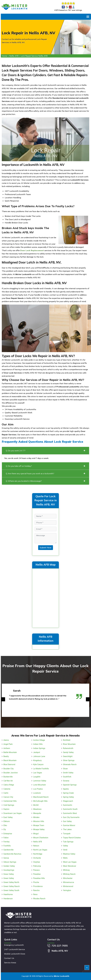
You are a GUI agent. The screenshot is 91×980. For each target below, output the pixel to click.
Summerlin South (70, 809)
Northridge (38, 854)
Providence (38, 886)
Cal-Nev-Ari (8, 781)
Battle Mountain (10, 752)
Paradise (37, 874)
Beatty (6, 756)
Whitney (66, 870)
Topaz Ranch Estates (72, 838)
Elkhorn (7, 821)
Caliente (7, 789)
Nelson (36, 846)
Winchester (68, 878)
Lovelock (37, 793)
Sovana (66, 781)
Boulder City (9, 769)
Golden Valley (9, 866)
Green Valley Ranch (12, 886)
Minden (36, 817)
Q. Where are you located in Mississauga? (45, 481)
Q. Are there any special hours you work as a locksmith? (45, 473)
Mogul (36, 834)
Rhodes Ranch (39, 899)
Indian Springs (39, 748)
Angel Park (8, 744)
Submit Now (46, 548)
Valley (66, 846)
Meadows (37, 809)
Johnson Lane (39, 756)
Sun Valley (67, 821)
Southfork (67, 777)
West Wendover (70, 866)
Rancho (36, 890)
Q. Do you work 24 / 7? (45, 451)
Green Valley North (11, 882)
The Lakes (67, 829)
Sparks (66, 789)
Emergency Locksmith (14, 945)
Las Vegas (38, 773)
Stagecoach (68, 801)
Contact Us (9, 958)
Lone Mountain (39, 785)
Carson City (8, 797)
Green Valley (9, 878)
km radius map (45, 598)
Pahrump (37, 866)
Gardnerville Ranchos (12, 854)
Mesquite (37, 813)
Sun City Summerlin (71, 817)
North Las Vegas (40, 850)
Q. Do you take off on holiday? (45, 466)
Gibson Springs (10, 862)
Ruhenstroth (68, 748)
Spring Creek (68, 793)
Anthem (7, 748)
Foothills (7, 846)
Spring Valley (68, 797)
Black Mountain (10, 760)
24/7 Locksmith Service (15, 949)
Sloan (65, 769)
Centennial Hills (10, 801)
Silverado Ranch (70, 764)
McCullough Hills (40, 801)
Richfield (67, 740)
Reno (35, 894)
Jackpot (37, 752)
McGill (36, 805)
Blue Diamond (9, 764)
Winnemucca (69, 882)
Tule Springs (68, 842)
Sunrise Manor (69, 825)
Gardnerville (8, 850)
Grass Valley (9, 874)
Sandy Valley (68, 752)
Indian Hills (38, 744)
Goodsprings (9, 870)
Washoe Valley (69, 854)
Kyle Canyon (38, 764)
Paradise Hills (39, 878)
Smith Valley (68, 773)
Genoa (6, 858)
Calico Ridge (9, 785)
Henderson (8, 899)
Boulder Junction (11, 773)
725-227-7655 (60, 946)
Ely (5, 829)
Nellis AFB (14, 56)
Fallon (6, 838)
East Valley (8, 817)
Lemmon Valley (40, 781)
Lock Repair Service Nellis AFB (34, 56)
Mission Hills (39, 821)
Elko (5, 825)
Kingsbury (37, 760)
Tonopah (67, 834)
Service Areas (10, 963)
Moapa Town (39, 825)
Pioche (36, 882)
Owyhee (36, 862)
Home (4, 56)
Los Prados (38, 789)
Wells (65, 858)
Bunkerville (8, 777)
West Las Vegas (70, 862)
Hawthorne (8, 894)
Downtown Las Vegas (13, 813)
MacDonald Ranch (41, 797)
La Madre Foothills (41, 769)
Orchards (37, 858)
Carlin (6, 793)
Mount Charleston (41, 838)
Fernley (6, 842)
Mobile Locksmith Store (15, 954)
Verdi (65, 850)
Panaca (36, 870)
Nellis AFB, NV (60, 951)
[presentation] (3, 699)
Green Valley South (11, 890)
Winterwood (68, 886)
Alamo (6, 740)
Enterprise (8, 834)
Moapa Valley (39, 829)
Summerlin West (70, 813)
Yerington (67, 890)
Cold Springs (9, 805)
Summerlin (68, 805)
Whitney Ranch (69, 874)
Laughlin (37, 777)
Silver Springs (69, 760)
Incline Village (39, 740)
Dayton (6, 809)
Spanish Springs (70, 785)
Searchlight (68, 756)
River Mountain (69, 744)
